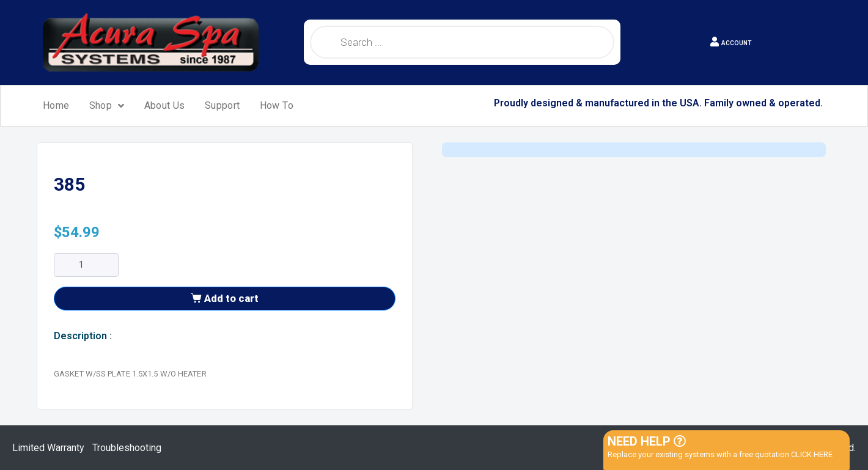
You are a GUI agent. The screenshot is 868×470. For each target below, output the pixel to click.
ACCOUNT (736, 43)
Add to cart (231, 298)
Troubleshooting (127, 448)
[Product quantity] (86, 265)
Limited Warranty (48, 448)
